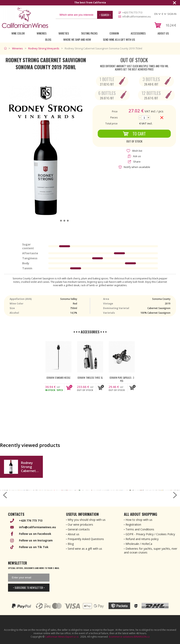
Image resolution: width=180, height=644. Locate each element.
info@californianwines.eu (137, 17)
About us (73, 534)
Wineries (42, 33)
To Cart (134, 134)
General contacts (79, 529)
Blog (48, 39)
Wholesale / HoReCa (139, 544)
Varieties (64, 33)
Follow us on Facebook (35, 534)
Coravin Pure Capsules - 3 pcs (122, 379)
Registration (133, 524)
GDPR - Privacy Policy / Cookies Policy (150, 534)
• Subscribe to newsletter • (29, 588)
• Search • (105, 15)
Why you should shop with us (87, 520)
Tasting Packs (89, 33)
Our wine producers (80, 524)
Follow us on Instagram (36, 540)
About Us (163, 33)
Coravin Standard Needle (58, 378)
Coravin (114, 33)
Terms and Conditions (140, 529)
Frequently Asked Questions (86, 539)
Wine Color (18, 33)
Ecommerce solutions (121, 637)
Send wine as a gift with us (119, 39)
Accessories (138, 33)
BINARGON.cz (142, 637)
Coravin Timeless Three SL (90, 378)
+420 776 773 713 (132, 13)
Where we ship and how (77, 39)
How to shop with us (139, 520)
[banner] (25, 18)
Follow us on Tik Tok (34, 547)
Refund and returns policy (142, 539)
